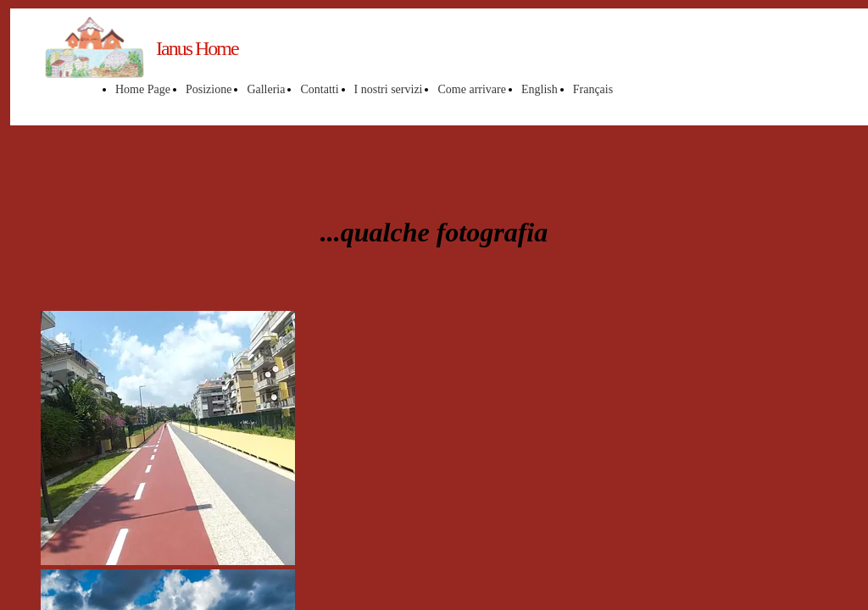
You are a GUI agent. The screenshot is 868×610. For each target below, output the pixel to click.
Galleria (266, 89)
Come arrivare (471, 89)
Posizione (209, 89)
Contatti (319, 89)
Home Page (143, 89)
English (540, 89)
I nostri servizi (389, 89)
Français (593, 89)
